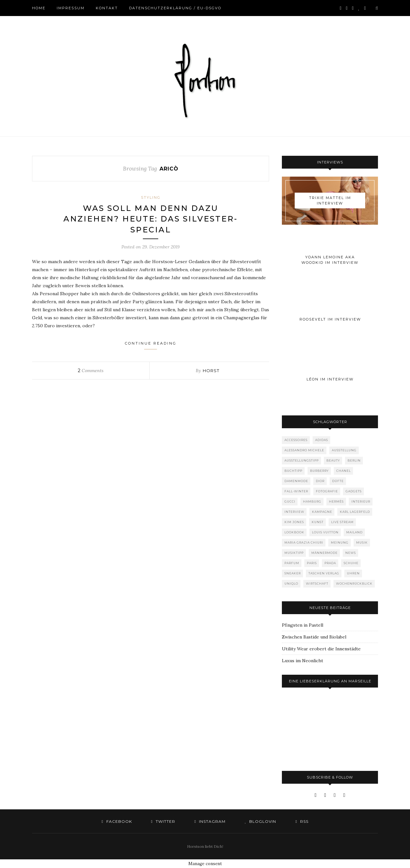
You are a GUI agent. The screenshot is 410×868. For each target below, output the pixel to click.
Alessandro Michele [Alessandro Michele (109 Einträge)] (304, 450)
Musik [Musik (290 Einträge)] (362, 542)
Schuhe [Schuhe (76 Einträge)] (351, 563)
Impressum (71, 8)
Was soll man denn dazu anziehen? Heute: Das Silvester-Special (151, 219)
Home (39, 8)
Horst (211, 371)
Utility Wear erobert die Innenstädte (321, 649)
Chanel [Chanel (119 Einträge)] (344, 471)
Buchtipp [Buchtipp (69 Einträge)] (293, 471)
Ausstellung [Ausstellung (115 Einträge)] (344, 450)
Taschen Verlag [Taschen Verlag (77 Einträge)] (324, 573)
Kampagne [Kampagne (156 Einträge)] (322, 512)
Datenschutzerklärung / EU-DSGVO (175, 8)
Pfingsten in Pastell (303, 625)
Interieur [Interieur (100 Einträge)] (361, 501)
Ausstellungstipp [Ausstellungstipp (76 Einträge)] (302, 460)
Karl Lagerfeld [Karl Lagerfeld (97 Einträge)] (355, 512)
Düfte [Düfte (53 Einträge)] (338, 481)
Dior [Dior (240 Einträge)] (320, 481)
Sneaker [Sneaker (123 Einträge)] (293, 573)
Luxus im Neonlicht (303, 661)
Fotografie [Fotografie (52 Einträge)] (327, 491)
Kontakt (107, 8)
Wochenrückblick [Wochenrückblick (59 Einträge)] (354, 584)
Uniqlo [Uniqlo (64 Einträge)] (291, 584)
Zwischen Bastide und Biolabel (314, 637)
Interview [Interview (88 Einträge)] (294, 512)
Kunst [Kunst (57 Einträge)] (318, 522)
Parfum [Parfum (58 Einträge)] (292, 563)
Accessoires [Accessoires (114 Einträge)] (296, 440)
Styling (151, 197)
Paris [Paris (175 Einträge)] (312, 563)
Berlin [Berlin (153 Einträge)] (354, 460)
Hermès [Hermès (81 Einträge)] (336, 501)
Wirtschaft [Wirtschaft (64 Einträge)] (317, 584)
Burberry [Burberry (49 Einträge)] (319, 471)
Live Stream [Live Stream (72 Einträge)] (342, 522)
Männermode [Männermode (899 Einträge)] (324, 553)
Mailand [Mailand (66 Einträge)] (354, 532)
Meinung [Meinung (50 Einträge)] (340, 542)
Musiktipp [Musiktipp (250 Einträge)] (294, 553)
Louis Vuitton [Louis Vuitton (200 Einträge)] (325, 532)
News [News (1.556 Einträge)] (351, 553)
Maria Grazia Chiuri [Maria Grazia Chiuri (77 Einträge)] (304, 542)
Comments (91, 371)
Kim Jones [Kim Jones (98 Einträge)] (294, 522)
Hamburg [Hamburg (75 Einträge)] (312, 501)
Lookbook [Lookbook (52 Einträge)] (294, 532)
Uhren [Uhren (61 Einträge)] (353, 573)
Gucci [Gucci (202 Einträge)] (290, 501)
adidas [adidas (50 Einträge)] (322, 440)
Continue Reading (151, 345)
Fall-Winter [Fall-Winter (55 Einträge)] (296, 491)
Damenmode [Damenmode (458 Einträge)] (296, 481)
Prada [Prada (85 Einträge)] (330, 563)
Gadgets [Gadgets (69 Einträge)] (354, 491)
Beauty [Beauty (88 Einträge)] (333, 460)
